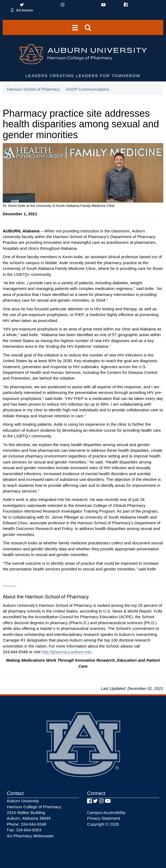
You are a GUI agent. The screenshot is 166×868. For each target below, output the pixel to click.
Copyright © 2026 (103, 824)
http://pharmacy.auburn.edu (66, 652)
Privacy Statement (104, 818)
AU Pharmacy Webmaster (30, 836)
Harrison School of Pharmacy (33, 89)
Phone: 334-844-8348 (27, 824)
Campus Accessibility (106, 812)
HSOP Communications (88, 89)
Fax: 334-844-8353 (24, 830)
